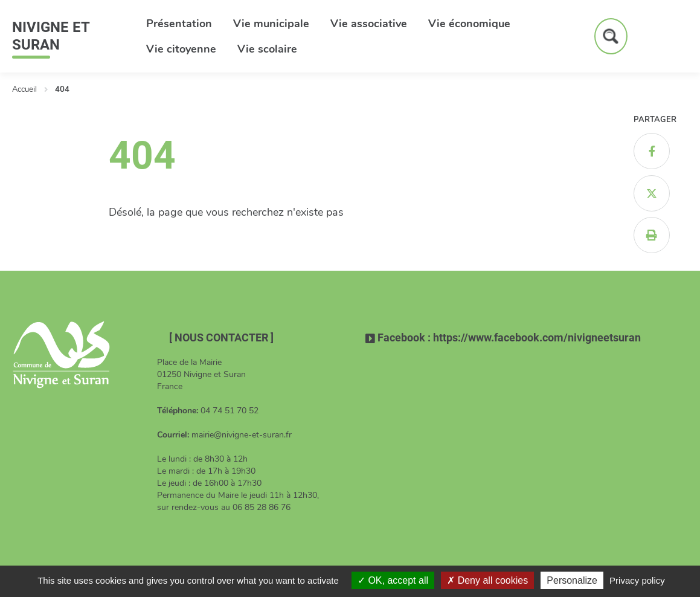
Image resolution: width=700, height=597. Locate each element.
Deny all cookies (487, 580)
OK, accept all (393, 580)
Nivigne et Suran (51, 36)
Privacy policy (637, 580)
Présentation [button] (179, 24)
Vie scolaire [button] (267, 49)
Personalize (572, 580)
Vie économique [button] (469, 24)
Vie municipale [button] (271, 24)
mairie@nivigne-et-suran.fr (242, 435)
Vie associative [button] (369, 24)
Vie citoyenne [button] (181, 49)
